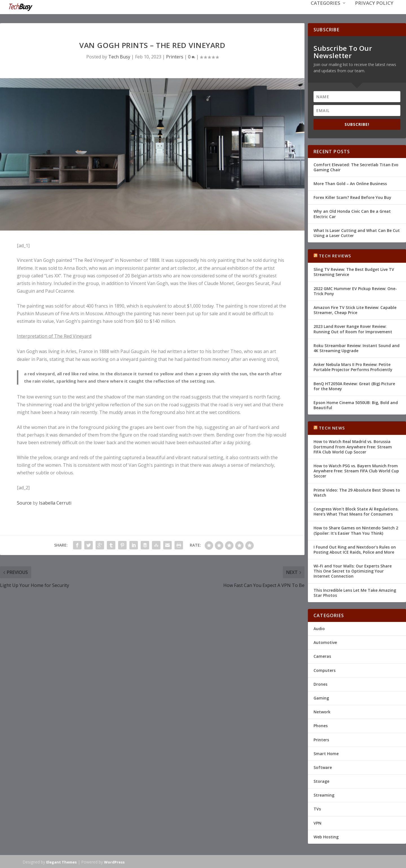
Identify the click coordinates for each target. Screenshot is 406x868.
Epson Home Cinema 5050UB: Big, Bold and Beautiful (356, 405)
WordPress (114, 862)
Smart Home (326, 753)
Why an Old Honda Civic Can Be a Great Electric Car (352, 213)
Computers (325, 670)
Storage (321, 781)
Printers (175, 56)
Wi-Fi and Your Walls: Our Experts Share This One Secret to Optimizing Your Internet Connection (353, 570)
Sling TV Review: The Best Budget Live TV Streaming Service (354, 271)
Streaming (324, 794)
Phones (321, 725)
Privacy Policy (374, 12)
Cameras (322, 656)
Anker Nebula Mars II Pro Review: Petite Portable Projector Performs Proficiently (353, 366)
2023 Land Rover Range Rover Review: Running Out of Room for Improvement (353, 328)
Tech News (332, 427)
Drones (320, 684)
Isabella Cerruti (55, 502)
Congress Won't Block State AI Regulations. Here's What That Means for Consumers (356, 511)
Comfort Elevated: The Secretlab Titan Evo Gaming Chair (356, 167)
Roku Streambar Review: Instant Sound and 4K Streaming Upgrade (357, 348)
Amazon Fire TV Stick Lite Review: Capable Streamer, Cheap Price (355, 309)
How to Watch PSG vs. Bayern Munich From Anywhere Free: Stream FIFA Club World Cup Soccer (356, 470)
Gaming (321, 697)
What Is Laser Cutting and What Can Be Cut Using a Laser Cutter (357, 232)
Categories (326, 12)
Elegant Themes (61, 862)
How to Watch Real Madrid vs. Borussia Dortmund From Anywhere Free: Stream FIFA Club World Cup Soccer (353, 446)
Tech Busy (119, 56)
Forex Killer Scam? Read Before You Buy (352, 197)
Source (24, 502)
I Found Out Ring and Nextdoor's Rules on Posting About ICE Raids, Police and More (355, 549)
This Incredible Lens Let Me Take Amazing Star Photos (355, 592)
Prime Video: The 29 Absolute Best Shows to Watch (357, 492)
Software (323, 767)
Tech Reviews (335, 255)
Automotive (325, 642)
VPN (317, 822)
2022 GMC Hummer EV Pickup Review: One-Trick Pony (355, 291)
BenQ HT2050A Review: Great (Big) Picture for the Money (354, 385)
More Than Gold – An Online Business (350, 183)
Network (322, 711)
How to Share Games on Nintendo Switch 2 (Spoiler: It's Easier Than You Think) (356, 530)
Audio (319, 628)
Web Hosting (326, 836)
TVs (317, 808)
